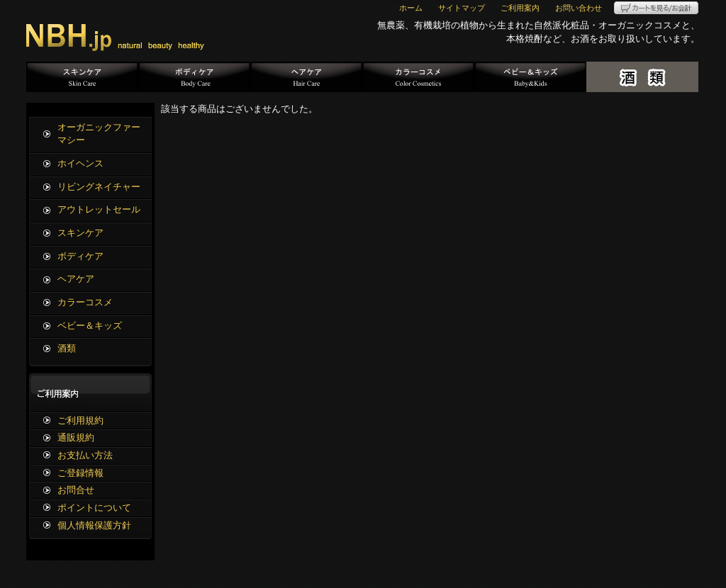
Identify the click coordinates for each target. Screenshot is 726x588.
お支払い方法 (85, 455)
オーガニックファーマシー (99, 134)
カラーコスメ (418, 77)
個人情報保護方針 (94, 525)
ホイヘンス (80, 163)
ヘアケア (306, 77)
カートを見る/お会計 (656, 8)
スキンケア (82, 77)
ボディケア (194, 77)
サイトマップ (462, 8)
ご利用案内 (520, 8)
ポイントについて (94, 508)
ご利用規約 (80, 420)
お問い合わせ (579, 8)
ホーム (411, 8)
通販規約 (76, 437)
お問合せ (76, 490)
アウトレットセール (99, 209)
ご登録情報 (80, 473)
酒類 (642, 77)
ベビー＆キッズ (530, 77)
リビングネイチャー (99, 187)
